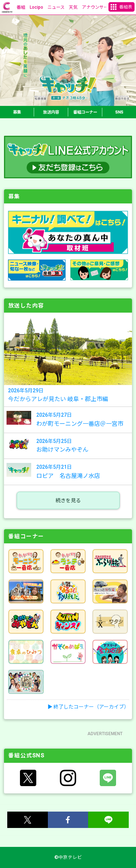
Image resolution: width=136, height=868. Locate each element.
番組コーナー (85, 112)
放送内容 (51, 112)
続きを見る (68, 500)
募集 (17, 112)
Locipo (36, 7)
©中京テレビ (68, 857)
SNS (119, 112)
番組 (21, 7)
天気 (73, 7)
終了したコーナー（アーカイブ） (91, 707)
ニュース (56, 7)
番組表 (126, 7)
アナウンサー (95, 7)
